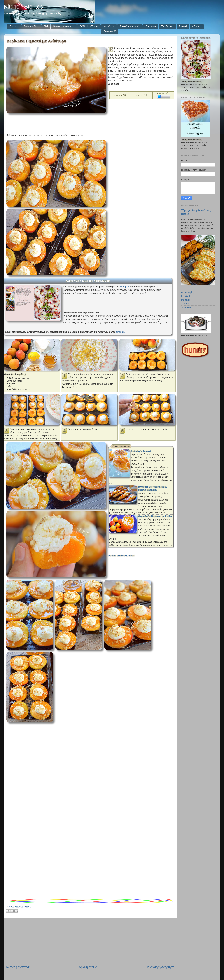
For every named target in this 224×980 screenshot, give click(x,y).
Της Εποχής (167, 26)
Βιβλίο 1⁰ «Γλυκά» (89, 26)
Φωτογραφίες (187, 292)
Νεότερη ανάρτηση (18, 967)
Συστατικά (151, 26)
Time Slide (186, 307)
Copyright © (110, 31)
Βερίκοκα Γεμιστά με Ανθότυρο (36, 41)
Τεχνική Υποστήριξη (130, 26)
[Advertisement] (63, 122)
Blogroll (183, 26)
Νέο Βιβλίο (124, 287)
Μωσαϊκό (185, 300)
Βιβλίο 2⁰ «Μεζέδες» (64, 26)
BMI (46, 26)
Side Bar (185, 304)
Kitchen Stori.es (23, 7)
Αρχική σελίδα (31, 26)
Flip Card (185, 296)
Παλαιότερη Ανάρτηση (160, 967)
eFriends (197, 26)
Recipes (14, 26)
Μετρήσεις (109, 26)
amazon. (120, 332)
